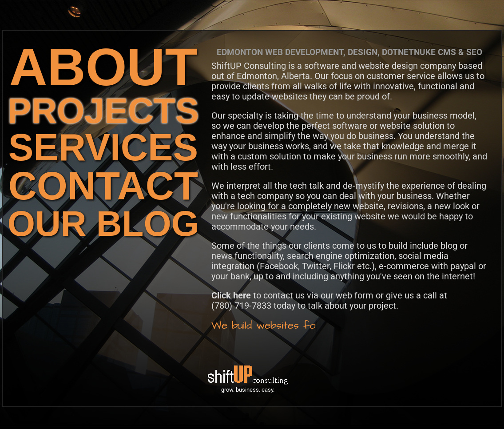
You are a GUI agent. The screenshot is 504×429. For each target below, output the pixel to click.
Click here (231, 295)
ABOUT (103, 67)
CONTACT (103, 186)
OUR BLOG (103, 224)
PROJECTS (103, 111)
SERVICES (103, 147)
